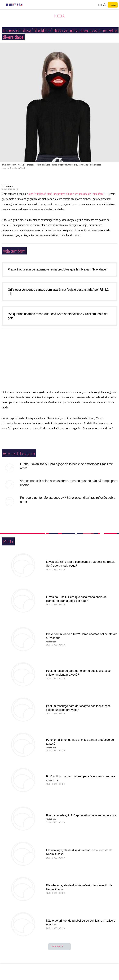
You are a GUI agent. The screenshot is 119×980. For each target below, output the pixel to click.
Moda (59, 16)
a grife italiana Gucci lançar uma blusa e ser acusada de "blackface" (67, 197)
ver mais (59, 950)
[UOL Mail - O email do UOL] (100, 5)
